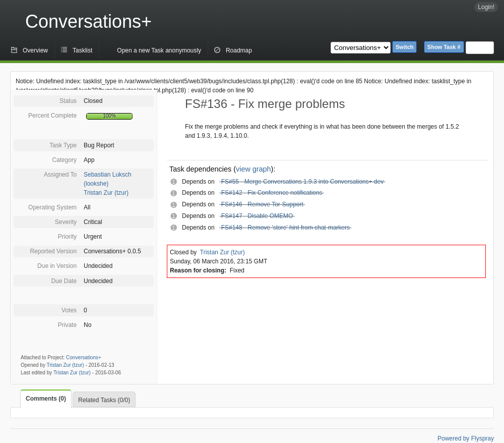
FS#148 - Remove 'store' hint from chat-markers (286, 228)
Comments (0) (46, 399)
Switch (404, 47)
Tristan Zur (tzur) (106, 193)
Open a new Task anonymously (159, 50)
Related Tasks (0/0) (104, 400)
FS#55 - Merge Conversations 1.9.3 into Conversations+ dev (303, 182)
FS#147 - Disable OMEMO (257, 216)
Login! (486, 7)
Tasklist (82, 50)
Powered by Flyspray (466, 438)
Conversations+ (88, 21)
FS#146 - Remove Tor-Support (262, 204)
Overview (35, 50)
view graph (254, 169)
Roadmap (239, 50)
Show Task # (444, 47)
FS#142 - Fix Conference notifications (272, 193)
